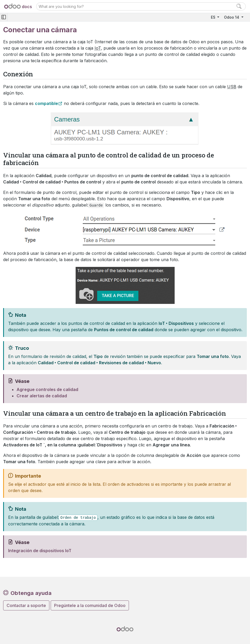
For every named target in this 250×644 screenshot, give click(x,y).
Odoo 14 (232, 17)
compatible (46, 103)
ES (214, 17)
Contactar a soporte (26, 605)
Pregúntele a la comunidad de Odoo (90, 605)
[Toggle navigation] (4, 17)
